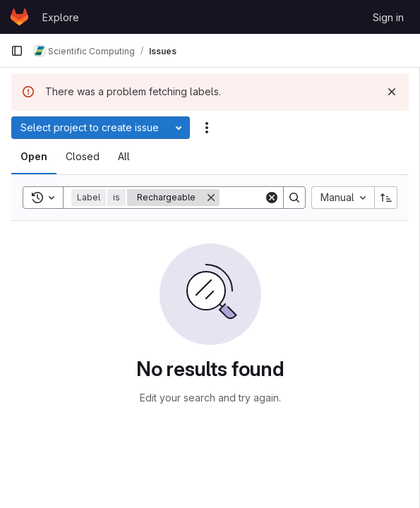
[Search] (294, 198)
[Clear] (272, 198)
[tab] (34, 157)
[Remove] (211, 198)
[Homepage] (19, 17)
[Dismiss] (392, 92)
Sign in (388, 17)
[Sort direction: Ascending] (386, 198)
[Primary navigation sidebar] (17, 51)
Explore (61, 17)
